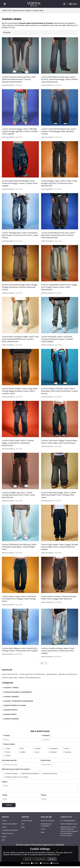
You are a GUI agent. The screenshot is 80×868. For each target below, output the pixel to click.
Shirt (3, 842)
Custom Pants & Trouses (22, 11)
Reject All (28, 859)
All (10, 11)
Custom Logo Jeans (10, 679)
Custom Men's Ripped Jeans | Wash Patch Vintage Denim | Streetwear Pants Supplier (20, 651)
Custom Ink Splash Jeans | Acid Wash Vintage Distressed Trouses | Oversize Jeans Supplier (57, 340)
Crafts (43, 831)
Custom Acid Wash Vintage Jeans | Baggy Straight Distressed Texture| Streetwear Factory (20, 288)
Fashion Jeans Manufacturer (30, 679)
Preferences (45, 863)
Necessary (26, 863)
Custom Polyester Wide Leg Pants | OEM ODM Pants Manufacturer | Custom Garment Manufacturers (19, 79)
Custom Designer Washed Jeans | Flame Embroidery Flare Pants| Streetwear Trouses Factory (59, 392)
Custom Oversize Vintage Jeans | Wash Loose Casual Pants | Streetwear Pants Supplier (58, 652)
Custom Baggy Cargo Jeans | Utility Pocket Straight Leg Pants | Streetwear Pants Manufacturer (59, 184)
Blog (23, 829)
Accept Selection (40, 859)
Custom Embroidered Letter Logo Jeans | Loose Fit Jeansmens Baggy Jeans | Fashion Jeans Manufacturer (59, 79)
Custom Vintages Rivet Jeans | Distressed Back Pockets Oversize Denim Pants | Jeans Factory (20, 236)
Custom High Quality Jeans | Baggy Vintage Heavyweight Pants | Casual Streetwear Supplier (59, 548)
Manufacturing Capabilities (46, 827)
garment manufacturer (68, 676)
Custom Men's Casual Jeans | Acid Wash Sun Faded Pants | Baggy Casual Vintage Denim (19, 600)
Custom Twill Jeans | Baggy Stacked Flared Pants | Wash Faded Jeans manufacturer (59, 443)
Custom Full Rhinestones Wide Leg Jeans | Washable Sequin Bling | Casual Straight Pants (19, 548)
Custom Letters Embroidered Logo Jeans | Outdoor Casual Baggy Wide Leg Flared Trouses (59, 132)
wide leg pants (52, 676)
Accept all (52, 859)
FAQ (23, 826)
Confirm (9, 807)
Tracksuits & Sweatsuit (10, 832)
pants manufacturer (10, 676)
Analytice (35, 863)
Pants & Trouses (8, 835)
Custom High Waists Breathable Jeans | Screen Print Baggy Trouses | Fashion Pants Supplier (20, 184)
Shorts (4, 838)
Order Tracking (27, 822)
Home (5, 11)
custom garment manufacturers (32, 676)
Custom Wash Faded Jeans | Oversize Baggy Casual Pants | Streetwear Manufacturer (18, 444)
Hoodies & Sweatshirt (9, 826)
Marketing (55, 863)
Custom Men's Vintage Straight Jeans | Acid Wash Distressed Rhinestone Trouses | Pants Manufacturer (20, 340)
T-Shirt (4, 822)
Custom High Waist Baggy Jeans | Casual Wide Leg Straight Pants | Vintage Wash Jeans (58, 496)
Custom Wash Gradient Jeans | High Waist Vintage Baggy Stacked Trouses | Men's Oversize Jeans (20, 392)
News (43, 834)
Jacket (4, 829)
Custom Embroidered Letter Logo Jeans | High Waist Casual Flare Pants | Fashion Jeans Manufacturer (58, 236)
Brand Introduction (48, 822)
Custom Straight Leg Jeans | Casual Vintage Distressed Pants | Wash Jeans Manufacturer (18, 496)
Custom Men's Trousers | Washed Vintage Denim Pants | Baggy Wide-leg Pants (59, 599)
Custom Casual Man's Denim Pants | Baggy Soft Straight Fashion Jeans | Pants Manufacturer (59, 288)
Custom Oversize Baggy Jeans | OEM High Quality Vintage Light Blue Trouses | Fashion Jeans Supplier (20, 132)
